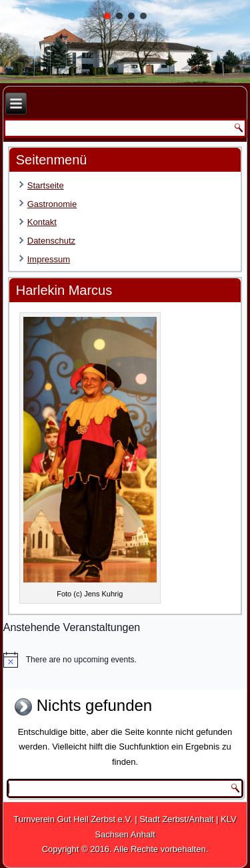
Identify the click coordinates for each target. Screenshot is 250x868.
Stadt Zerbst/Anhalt (176, 819)
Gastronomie (52, 204)
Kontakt (42, 222)
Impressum (49, 259)
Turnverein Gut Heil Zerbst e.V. (73, 819)
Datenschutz (51, 241)
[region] (125, 42)
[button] (107, 16)
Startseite (46, 185)
